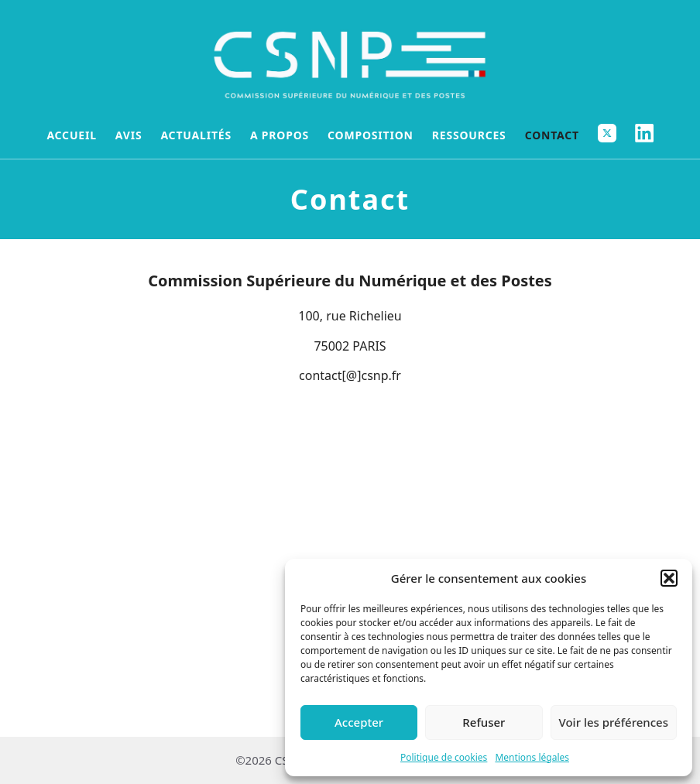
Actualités (196, 135)
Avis (129, 135)
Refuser (484, 722)
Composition (371, 135)
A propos (280, 135)
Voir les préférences (614, 722)
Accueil (71, 135)
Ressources (469, 135)
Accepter (359, 722)
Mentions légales (532, 757)
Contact (552, 135)
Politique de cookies (444, 757)
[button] (669, 578)
